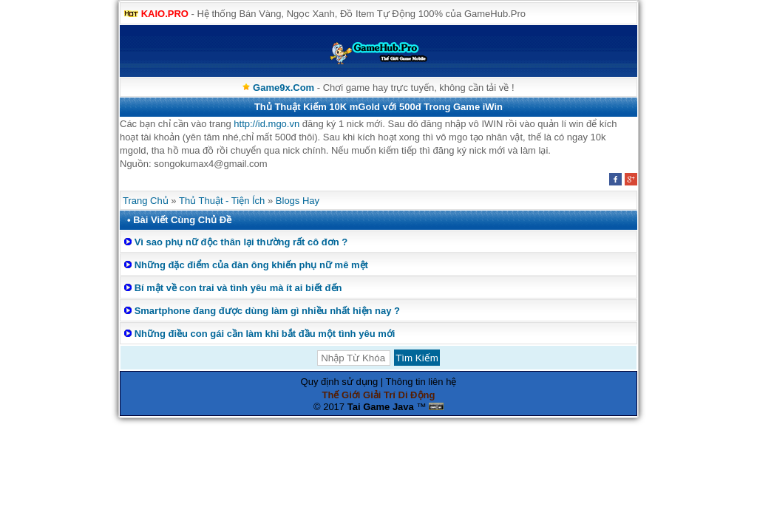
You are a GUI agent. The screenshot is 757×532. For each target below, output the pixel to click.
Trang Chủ (146, 201)
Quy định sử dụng (340, 382)
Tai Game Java (381, 407)
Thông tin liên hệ (421, 382)
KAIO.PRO (165, 14)
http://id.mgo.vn (267, 124)
